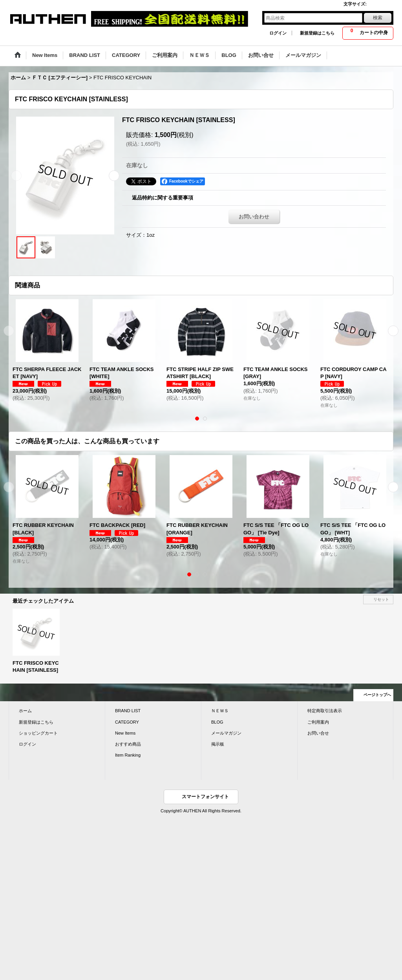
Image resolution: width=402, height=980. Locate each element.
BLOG (217, 722)
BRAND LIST (128, 711)
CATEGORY (127, 722)
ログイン (278, 33)
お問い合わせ (254, 217)
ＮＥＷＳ (220, 711)
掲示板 (218, 744)
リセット (381, 599)
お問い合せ (318, 733)
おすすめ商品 (128, 744)
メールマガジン (226, 733)
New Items (125, 733)
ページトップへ (377, 695)
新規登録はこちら (317, 33)
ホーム (25, 711)
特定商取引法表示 (325, 711)
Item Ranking (128, 755)
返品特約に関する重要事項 (163, 198)
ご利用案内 (318, 722)
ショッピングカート (38, 733)
